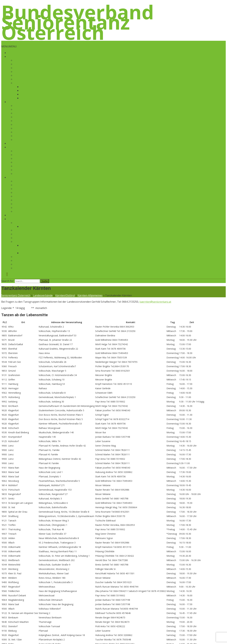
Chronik (25, 94)
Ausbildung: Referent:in (28, 166)
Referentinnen (22, 174)
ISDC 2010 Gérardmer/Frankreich (33, 200)
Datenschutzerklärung (27, 264)
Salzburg (19, 132)
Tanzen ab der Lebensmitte (30, 72)
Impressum (21, 260)
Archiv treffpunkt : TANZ (35, 226)
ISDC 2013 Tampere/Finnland (31, 196)
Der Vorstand (22, 60)
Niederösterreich (24, 117)
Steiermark (20, 128)
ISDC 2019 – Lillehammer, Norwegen (35, 185)
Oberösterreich (23, 124)
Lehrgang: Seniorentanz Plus (31, 162)
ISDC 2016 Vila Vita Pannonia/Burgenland (38, 189)
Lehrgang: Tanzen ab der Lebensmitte (37, 158)
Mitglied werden (23, 234)
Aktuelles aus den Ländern (30, 106)
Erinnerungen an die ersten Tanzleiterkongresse (43, 208)
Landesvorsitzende (25, 68)
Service (12, 219)
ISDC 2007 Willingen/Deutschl (31, 204)
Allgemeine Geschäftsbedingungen (35, 268)
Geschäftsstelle (23, 64)
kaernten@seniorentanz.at (155, 302)
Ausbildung (14, 147)
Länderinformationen (27, 211)
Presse (18, 242)
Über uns (13, 56)
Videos (18, 79)
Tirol (17, 136)
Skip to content (10, 43)
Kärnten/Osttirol (24, 121)
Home (11, 53)
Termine (19, 151)
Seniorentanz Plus (25, 75)
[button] (9, 46)
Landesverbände (17, 102)
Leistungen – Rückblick (34, 98)
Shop (11, 215)
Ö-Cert (24, 90)
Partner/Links (22, 257)
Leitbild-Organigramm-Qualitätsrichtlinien (45, 87)
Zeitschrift (20, 223)
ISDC (10, 177)
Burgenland (21, 109)
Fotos (23, 253)
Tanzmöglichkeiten (19, 143)
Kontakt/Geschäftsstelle (28, 230)
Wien (17, 113)
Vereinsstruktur (23, 83)
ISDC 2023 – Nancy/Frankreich (32, 181)
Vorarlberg (20, 140)
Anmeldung (21, 155)
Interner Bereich (24, 238)
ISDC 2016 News (23, 192)
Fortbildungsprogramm (28, 170)
